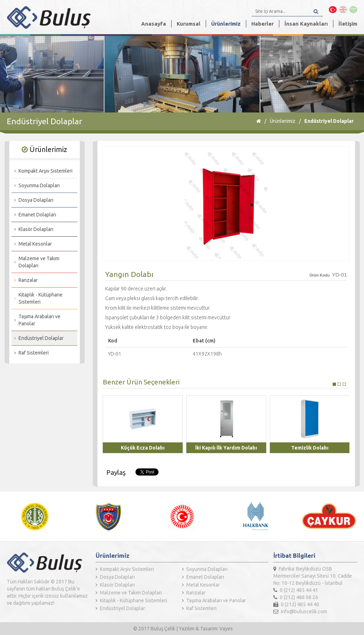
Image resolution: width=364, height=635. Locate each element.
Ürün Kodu (320, 275)
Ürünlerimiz (226, 24)
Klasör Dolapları (32, 229)
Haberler (263, 24)
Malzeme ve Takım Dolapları (35, 262)
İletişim (348, 24)
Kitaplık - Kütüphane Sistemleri (37, 298)
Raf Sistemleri (30, 353)
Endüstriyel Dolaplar (329, 121)
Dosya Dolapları (32, 200)
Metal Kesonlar (32, 244)
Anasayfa (154, 24)
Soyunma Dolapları (36, 185)
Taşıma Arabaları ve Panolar (36, 320)
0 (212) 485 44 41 (296, 590)
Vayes (226, 629)
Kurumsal (189, 24)
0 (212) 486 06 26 (296, 597)
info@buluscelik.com (300, 612)
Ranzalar (25, 280)
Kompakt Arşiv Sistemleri (42, 171)
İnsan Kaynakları (306, 24)
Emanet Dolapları (34, 215)
